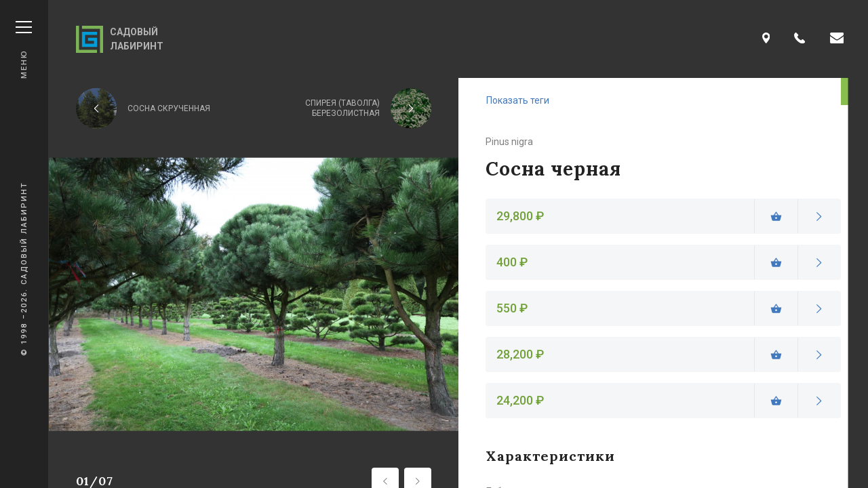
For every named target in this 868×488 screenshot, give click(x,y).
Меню (24, 50)
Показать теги (518, 100)
